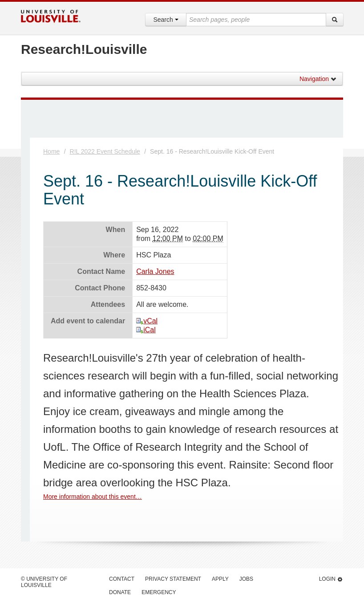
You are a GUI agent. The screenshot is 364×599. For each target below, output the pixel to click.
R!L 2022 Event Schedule (105, 151)
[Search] (335, 20)
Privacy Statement (173, 579)
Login (331, 579)
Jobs (246, 579)
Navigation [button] (318, 79)
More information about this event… (93, 497)
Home (51, 151)
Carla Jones (155, 271)
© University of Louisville (44, 582)
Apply (220, 579)
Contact (122, 579)
